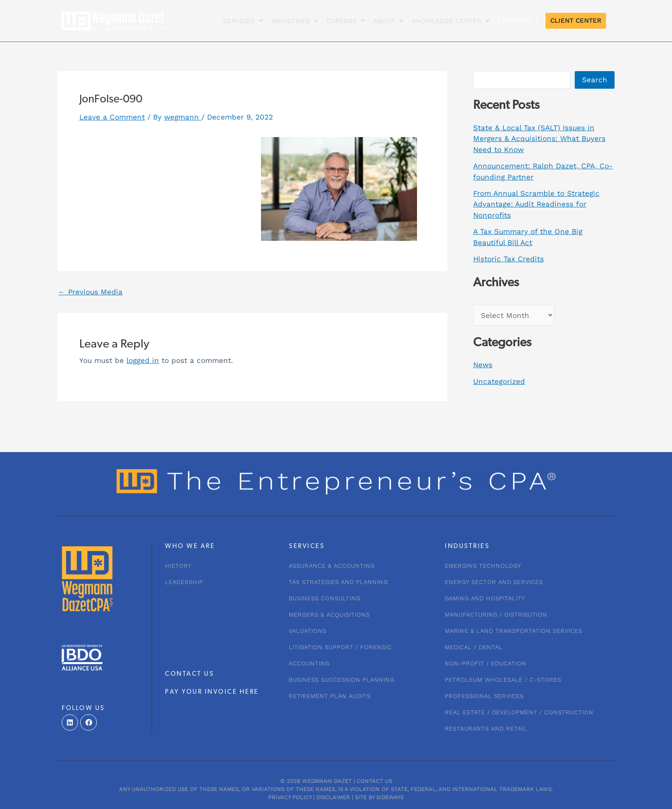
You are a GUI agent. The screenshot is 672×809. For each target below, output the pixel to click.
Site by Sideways (379, 797)
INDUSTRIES (295, 21)
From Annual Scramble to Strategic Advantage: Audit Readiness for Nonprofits (536, 204)
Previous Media (90, 292)
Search (595, 80)
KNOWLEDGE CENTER (451, 21)
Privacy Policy (290, 797)
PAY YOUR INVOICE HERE (212, 692)
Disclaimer (333, 797)
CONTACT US (189, 674)
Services (243, 21)
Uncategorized (499, 381)
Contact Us (374, 781)
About (388, 21)
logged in (143, 360)
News (483, 365)
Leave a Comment (112, 117)
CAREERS (346, 21)
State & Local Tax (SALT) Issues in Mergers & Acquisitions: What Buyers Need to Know (539, 139)
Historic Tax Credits (508, 259)
